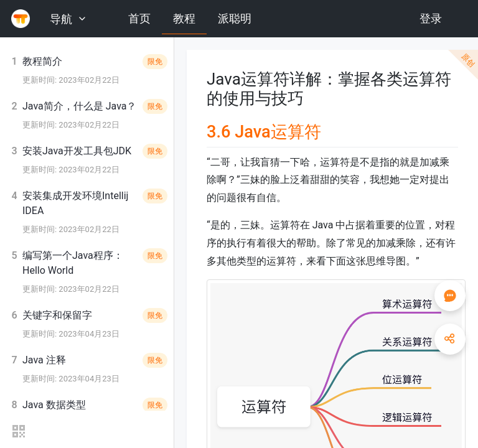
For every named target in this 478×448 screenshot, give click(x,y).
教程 (184, 18)
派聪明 (235, 18)
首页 (139, 18)
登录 (431, 18)
